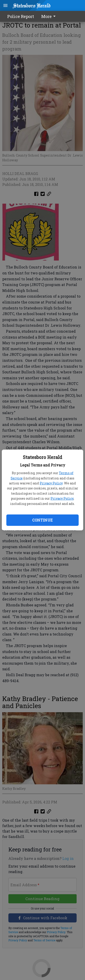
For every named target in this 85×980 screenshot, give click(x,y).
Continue (42, 520)
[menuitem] (50, 16)
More (49, 16)
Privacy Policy (51, 483)
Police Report (21, 16)
